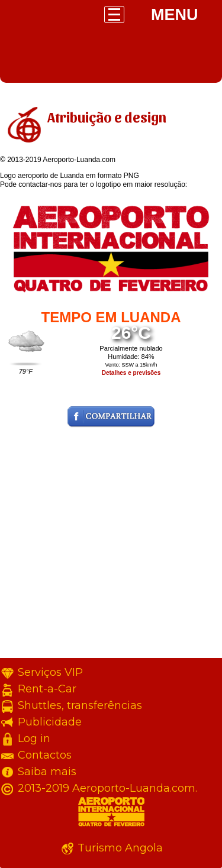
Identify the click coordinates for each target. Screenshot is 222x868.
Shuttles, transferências (80, 705)
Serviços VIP (50, 672)
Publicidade (50, 722)
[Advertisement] (111, 547)
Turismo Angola (120, 848)
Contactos (45, 755)
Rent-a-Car (47, 689)
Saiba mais (47, 772)
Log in (34, 739)
